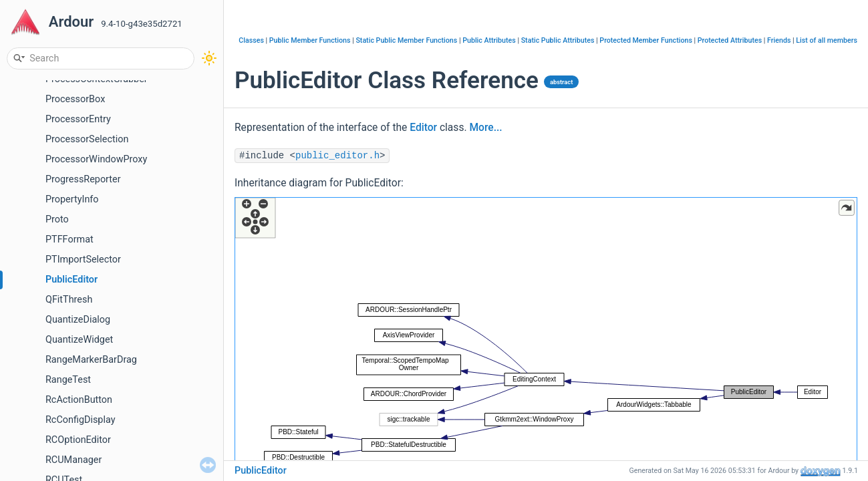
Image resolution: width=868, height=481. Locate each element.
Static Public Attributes (558, 40)
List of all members (827, 40)
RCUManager (74, 460)
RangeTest (68, 380)
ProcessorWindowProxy (96, 159)
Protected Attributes (730, 40)
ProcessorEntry (78, 119)
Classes (251, 40)
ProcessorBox (75, 99)
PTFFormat (69, 239)
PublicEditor (71, 280)
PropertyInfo (72, 199)
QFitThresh (69, 300)
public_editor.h (337, 156)
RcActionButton (79, 400)
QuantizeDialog (78, 320)
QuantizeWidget (79, 340)
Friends (779, 40)
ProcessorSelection (87, 139)
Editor (423, 128)
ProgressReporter (83, 179)
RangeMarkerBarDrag (91, 360)
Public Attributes (489, 40)
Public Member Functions (310, 40)
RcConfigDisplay (80, 420)
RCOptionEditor (78, 440)
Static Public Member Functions (406, 40)
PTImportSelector (83, 260)
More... (485, 128)
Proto (57, 219)
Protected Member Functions (646, 40)
